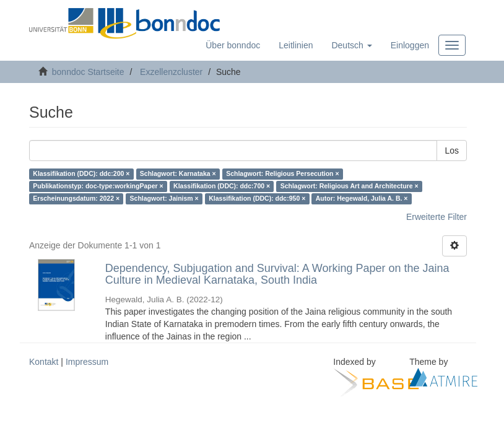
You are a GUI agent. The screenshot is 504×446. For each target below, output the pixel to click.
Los (452, 151)
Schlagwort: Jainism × (164, 199)
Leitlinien (296, 45)
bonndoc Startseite (88, 72)
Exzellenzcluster (171, 72)
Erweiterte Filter (437, 217)
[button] (351, 45)
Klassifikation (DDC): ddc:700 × (222, 186)
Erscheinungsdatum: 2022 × (76, 199)
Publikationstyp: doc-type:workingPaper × (98, 186)
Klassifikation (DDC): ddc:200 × (81, 174)
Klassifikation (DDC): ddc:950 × (257, 199)
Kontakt (44, 362)
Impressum (87, 362)
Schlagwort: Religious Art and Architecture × (350, 186)
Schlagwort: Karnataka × (178, 174)
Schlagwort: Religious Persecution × (282, 174)
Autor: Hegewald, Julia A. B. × (362, 199)
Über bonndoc (233, 45)
